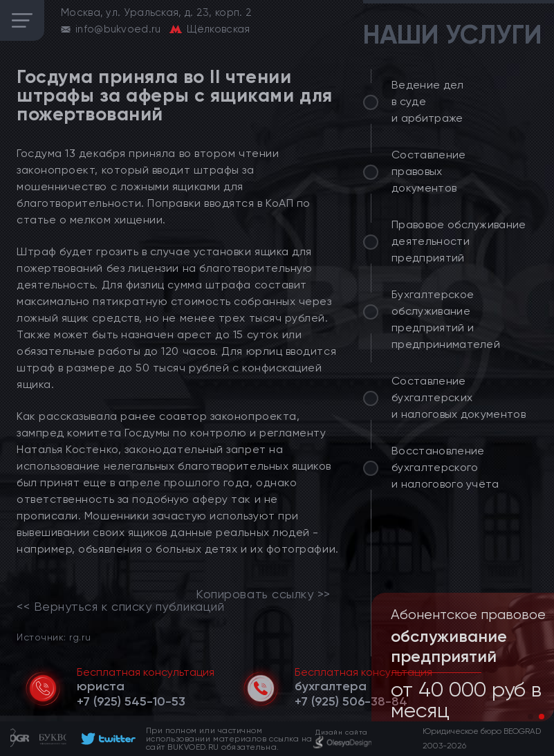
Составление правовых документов (429, 171)
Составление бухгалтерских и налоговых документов (459, 397)
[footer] (106, 739)
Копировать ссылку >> (263, 594)
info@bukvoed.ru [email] (118, 29)
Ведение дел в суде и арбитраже (428, 101)
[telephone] (131, 701)
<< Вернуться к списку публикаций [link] (120, 607)
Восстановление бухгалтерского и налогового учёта (445, 467)
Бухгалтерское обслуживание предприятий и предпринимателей (446, 319)
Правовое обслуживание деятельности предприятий (459, 241)
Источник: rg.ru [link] (54, 637)
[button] (530, 717)
